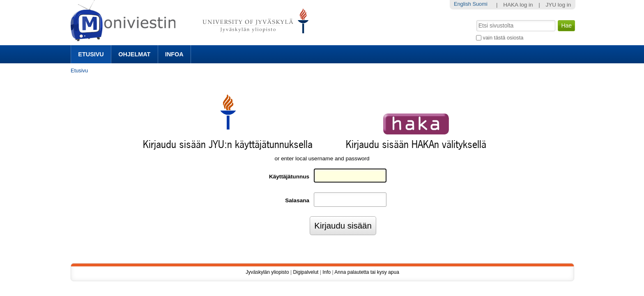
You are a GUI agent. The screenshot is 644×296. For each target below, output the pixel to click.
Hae (476, 19)
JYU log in (558, 5)
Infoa (174, 54)
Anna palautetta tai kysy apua (367, 272)
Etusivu (91, 54)
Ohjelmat (134, 54)
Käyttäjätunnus (289, 177)
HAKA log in (518, 5)
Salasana (297, 200)
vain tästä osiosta (503, 38)
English (462, 4)
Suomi (480, 4)
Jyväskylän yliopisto (267, 272)
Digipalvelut (306, 272)
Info (327, 272)
